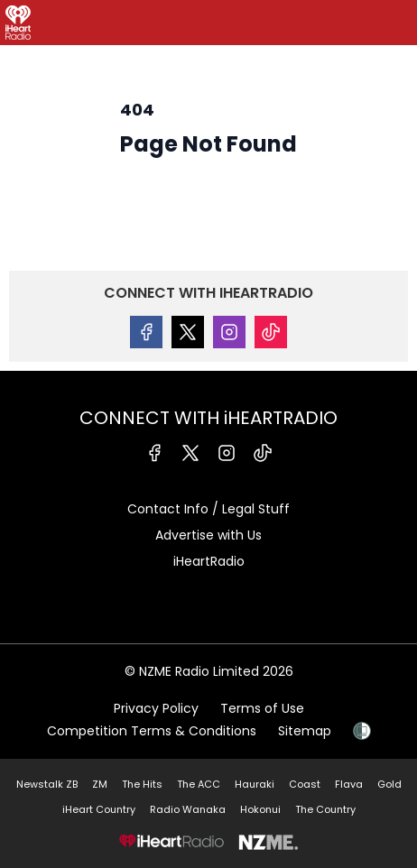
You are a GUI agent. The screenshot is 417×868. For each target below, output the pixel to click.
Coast (305, 784)
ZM (100, 784)
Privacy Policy (156, 708)
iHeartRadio (209, 561)
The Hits (142, 784)
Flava (349, 784)
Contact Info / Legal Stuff (208, 509)
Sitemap (305, 731)
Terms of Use (262, 708)
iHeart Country (99, 809)
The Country (325, 809)
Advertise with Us (208, 535)
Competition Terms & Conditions (152, 731)
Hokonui (260, 809)
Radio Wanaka (188, 809)
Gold (389, 784)
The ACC (199, 784)
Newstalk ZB (47, 784)
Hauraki (255, 784)
